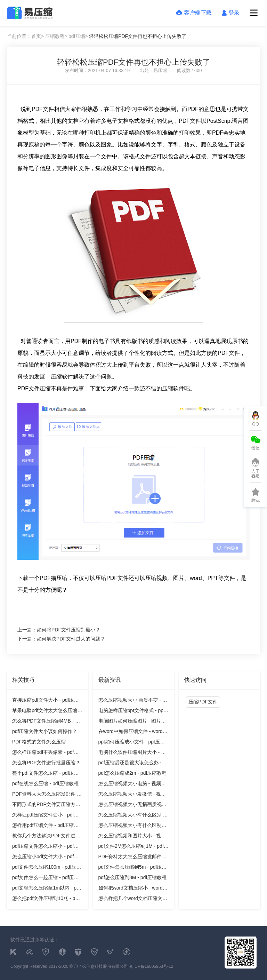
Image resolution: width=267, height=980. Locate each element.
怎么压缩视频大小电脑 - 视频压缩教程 (132, 785)
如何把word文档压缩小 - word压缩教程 (133, 889)
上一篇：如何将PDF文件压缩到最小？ (59, 630)
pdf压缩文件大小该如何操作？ (45, 731)
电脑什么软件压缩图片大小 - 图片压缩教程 (132, 753)
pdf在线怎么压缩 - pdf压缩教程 (45, 783)
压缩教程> (56, 36)
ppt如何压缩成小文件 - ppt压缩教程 (132, 743)
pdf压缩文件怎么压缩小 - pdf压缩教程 (45, 847)
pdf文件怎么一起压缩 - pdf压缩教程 (45, 879)
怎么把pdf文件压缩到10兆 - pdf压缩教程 (46, 899)
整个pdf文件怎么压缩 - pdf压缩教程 (45, 774)
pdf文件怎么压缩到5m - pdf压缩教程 (133, 868)
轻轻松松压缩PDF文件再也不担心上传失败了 (138, 36)
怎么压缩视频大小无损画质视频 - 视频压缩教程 (132, 806)
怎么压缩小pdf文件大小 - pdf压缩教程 (45, 858)
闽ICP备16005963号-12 (151, 966)
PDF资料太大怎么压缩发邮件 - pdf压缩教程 (45, 795)
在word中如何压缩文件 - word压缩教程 (133, 732)
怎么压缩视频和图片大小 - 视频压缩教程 (132, 837)
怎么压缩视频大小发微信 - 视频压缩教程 (132, 795)
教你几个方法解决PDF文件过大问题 (46, 837)
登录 (231, 13)
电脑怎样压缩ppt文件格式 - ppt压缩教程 (132, 712)
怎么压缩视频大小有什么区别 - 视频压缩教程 (132, 816)
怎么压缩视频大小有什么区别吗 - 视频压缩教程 (132, 826)
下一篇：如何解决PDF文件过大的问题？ (61, 639)
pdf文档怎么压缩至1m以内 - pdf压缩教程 (46, 889)
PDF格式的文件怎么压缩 (39, 742)
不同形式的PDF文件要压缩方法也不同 (46, 806)
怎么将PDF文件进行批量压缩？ (46, 763)
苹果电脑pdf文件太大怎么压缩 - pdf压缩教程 (46, 712)
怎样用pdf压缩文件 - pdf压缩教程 (45, 826)
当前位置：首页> (25, 36)
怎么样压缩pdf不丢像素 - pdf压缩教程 (45, 753)
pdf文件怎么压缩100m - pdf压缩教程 (47, 868)
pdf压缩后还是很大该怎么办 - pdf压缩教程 (130, 764)
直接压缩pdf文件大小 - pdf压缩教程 (45, 701)
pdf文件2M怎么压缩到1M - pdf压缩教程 (133, 847)
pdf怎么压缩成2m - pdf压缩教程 (133, 773)
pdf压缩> (78, 36)
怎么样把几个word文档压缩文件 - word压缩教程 (133, 899)
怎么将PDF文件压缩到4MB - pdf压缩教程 (47, 722)
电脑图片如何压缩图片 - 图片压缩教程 (132, 722)
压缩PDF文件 (203, 702)
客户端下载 (194, 13)
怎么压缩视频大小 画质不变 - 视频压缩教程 (133, 701)
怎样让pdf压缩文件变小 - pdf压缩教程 (45, 816)
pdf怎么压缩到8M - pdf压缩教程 (133, 877)
